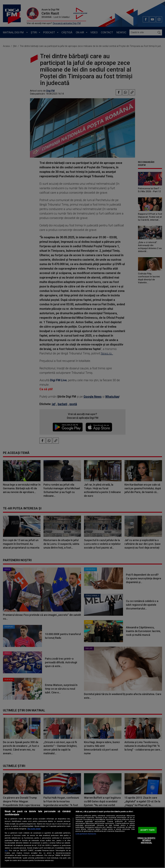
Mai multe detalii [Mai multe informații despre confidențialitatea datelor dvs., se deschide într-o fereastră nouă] (34, 829)
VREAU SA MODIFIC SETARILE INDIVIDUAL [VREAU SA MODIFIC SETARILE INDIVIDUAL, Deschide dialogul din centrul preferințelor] (146, 840)
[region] (82, 837)
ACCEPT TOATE (147, 830)
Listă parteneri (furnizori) (86, 834)
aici (6, 850)
